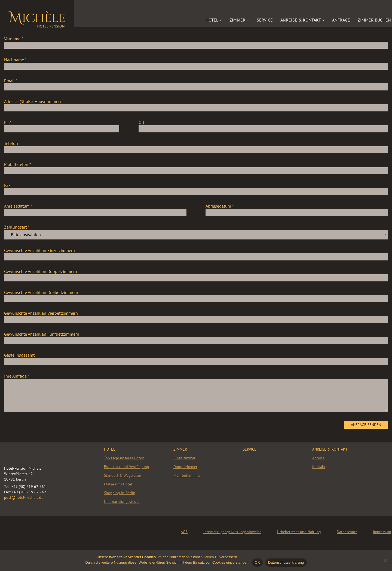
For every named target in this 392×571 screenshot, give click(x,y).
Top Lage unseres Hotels (124, 458)
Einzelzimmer (184, 458)
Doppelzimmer (185, 467)
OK (257, 562)
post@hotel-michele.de (24, 497)
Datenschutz (347, 532)
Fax (196, 189)
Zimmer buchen (374, 20)
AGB (184, 532)
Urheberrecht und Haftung (299, 532)
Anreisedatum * (95, 209)
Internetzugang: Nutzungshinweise (232, 532)
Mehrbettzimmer (187, 475)
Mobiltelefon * (196, 168)
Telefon (196, 147)
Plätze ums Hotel (118, 484)
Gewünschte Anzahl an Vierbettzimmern (196, 316)
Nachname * (196, 63)
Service (265, 20)
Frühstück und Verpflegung (127, 467)
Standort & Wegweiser (123, 475)
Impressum (382, 532)
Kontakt (319, 467)
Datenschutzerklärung (286, 562)
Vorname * (196, 42)
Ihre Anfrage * (196, 393)
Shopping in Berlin (120, 493)
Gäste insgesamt (196, 358)
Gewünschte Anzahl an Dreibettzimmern (196, 296)
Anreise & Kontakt (330, 449)
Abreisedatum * (297, 209)
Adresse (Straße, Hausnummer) (196, 105)
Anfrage (341, 20)
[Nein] (385, 561)
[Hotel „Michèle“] (37, 18)
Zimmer (180, 449)
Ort (263, 126)
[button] (221, 20)
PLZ (62, 126)
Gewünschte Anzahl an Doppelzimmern (196, 275)
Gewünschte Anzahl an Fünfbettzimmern (196, 337)
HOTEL (110, 449)
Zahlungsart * (196, 231)
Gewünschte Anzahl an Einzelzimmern (196, 254)
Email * (196, 84)
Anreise (318, 458)
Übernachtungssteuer (122, 502)
